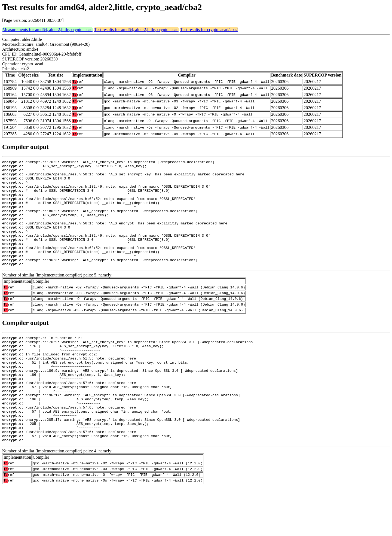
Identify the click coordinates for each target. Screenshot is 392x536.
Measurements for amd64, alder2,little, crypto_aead (48, 30)
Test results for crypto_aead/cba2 (209, 30)
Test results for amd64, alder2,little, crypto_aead (136, 30)
